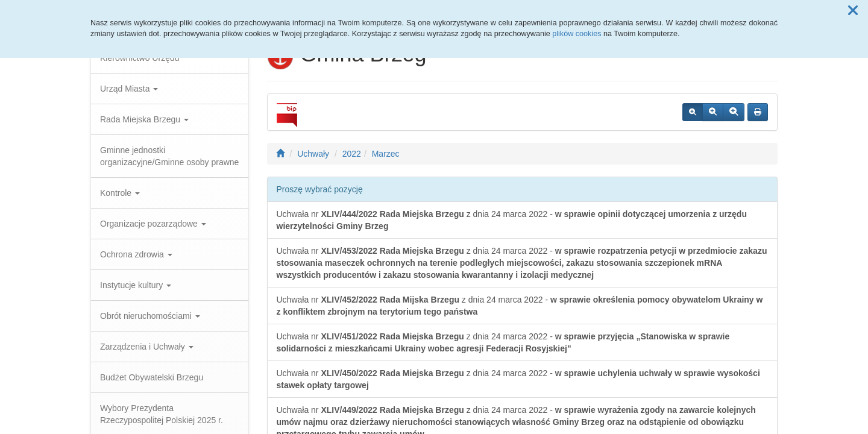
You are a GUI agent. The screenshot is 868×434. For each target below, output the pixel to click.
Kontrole (120, 193)
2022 (352, 154)
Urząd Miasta (129, 89)
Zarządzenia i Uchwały (147, 347)
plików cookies (577, 34)
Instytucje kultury (136, 285)
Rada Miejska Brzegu (144, 119)
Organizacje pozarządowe (153, 224)
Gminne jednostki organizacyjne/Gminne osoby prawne (169, 156)
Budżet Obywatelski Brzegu (152, 377)
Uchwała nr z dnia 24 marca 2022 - (512, 220)
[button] (853, 11)
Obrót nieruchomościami (150, 316)
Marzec (386, 154)
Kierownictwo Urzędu (140, 58)
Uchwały (313, 154)
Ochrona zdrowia (136, 254)
